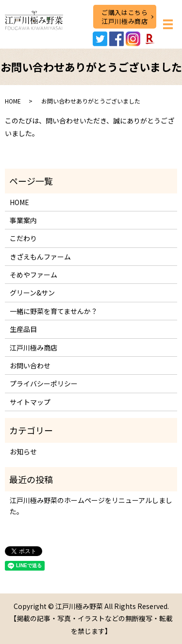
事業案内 (23, 220)
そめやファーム (33, 275)
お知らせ (23, 452)
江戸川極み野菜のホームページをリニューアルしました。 (91, 505)
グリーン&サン (32, 293)
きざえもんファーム (40, 257)
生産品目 (23, 329)
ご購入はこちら (124, 16)
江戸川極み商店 (33, 348)
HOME (13, 101)
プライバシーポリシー (44, 383)
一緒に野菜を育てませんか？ (54, 311)
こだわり (23, 238)
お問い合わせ (30, 366)
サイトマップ (30, 402)
